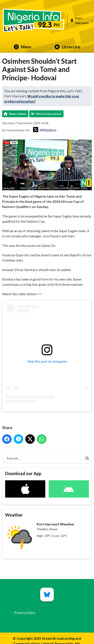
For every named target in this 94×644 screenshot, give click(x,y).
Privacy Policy (25, 613)
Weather (14, 515)
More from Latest (49, 114)
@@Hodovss (45, 130)
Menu (22, 47)
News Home (18, 114)
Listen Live (67, 47)
